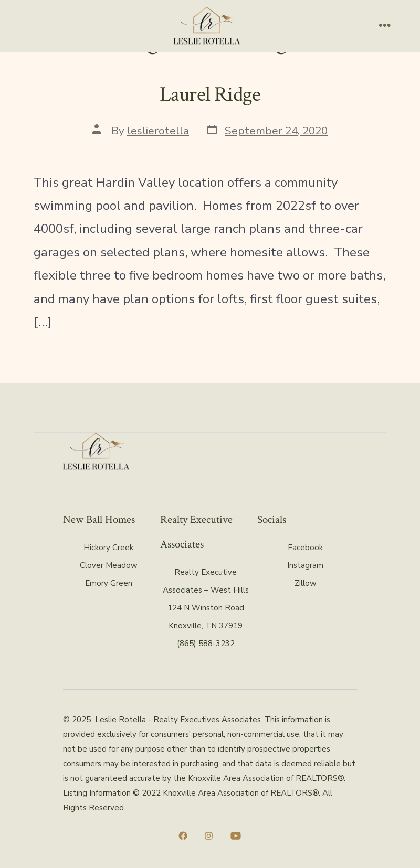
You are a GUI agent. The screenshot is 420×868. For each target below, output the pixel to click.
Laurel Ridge (210, 94)
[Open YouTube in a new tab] (236, 836)
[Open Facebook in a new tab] (183, 836)
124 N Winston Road (206, 608)
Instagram (305, 565)
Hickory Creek (108, 548)
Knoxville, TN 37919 (206, 626)
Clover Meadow (109, 565)
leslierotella (158, 131)
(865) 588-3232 (206, 644)
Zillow (306, 583)
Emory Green (109, 583)
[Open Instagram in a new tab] (209, 836)
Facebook (305, 548)
